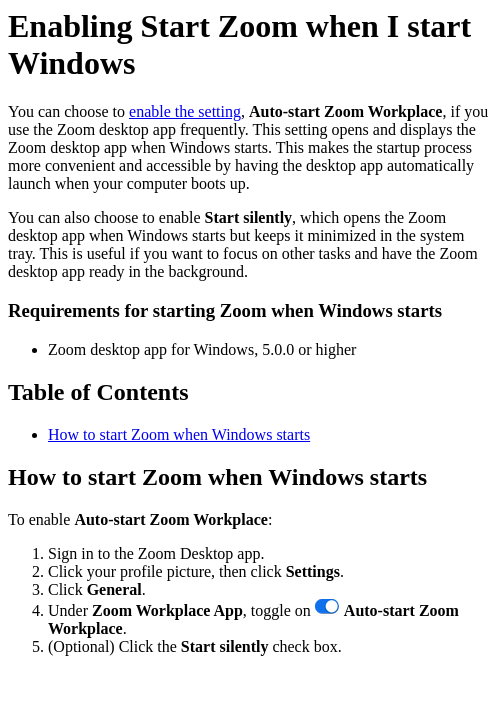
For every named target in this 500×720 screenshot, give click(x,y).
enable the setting (185, 111)
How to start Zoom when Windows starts (179, 434)
